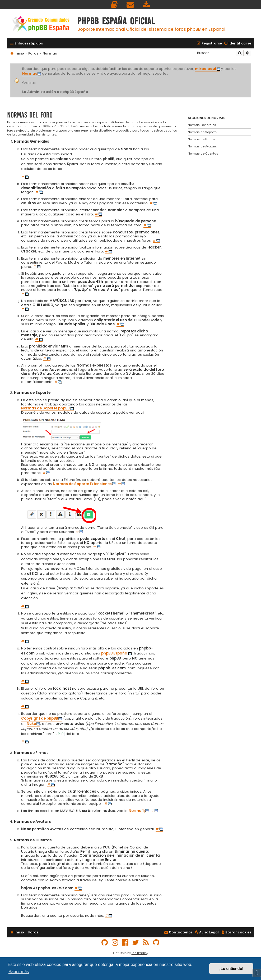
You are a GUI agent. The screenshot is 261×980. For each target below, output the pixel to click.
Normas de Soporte (202, 132)
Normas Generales (202, 125)
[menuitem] (114, 5)
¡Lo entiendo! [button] (231, 969)
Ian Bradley (140, 953)
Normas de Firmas (202, 139)
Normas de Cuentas (203, 153)
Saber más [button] (19, 972)
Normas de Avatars (202, 146)
